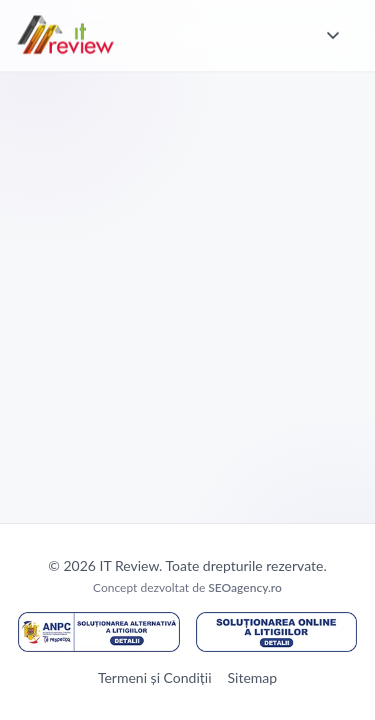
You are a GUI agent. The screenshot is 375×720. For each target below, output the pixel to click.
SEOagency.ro (245, 587)
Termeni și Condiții (155, 677)
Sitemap (253, 677)
